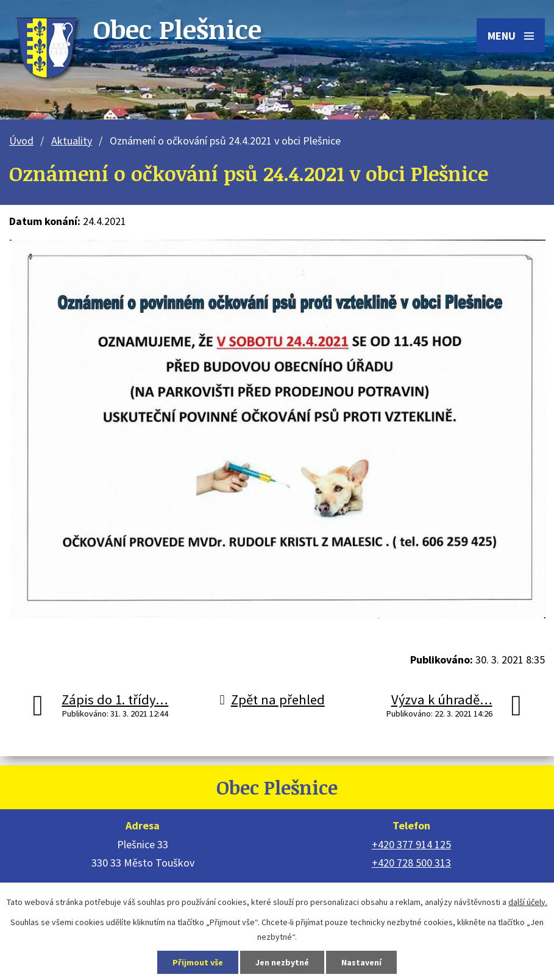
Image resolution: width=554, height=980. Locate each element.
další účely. (528, 902)
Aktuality (72, 141)
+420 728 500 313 (411, 863)
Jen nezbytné (282, 962)
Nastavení (361, 962)
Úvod (21, 141)
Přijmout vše (198, 962)
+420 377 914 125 (411, 844)
